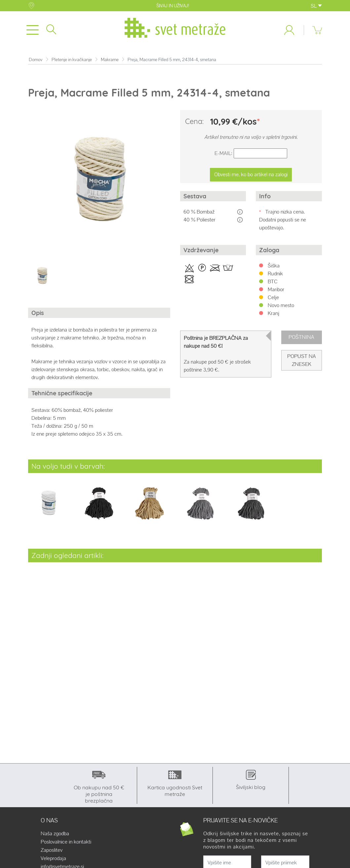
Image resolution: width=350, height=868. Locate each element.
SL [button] (316, 6)
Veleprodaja (53, 858)
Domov (36, 60)
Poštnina (301, 337)
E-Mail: (223, 153)
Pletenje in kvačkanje (72, 60)
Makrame (110, 60)
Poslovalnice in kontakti (66, 842)
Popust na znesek (302, 360)
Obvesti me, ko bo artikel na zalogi (251, 174)
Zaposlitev (52, 850)
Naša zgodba (55, 834)
